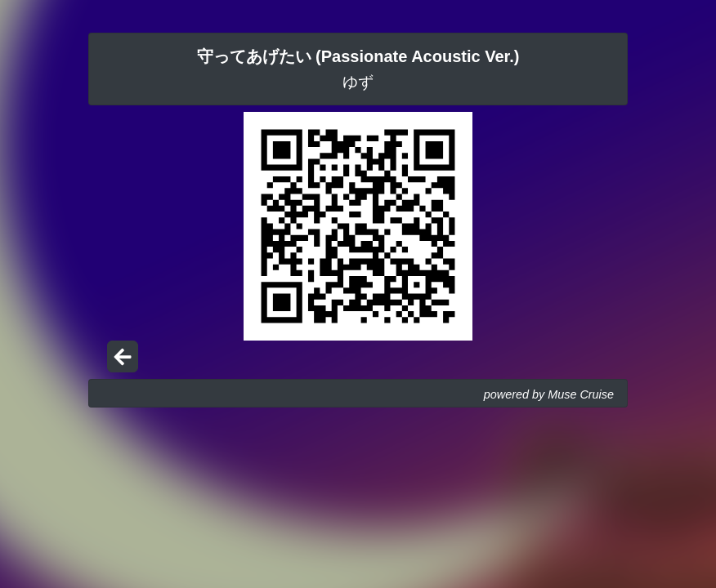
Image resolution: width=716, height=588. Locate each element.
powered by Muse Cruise (549, 394)
